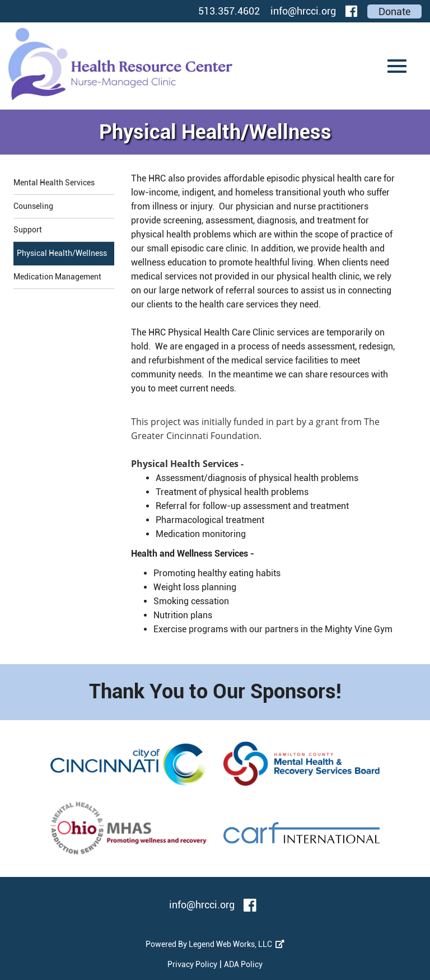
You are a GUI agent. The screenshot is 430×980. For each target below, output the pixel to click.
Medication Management (57, 277)
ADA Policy (243, 964)
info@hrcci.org (303, 11)
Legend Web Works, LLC (237, 944)
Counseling (33, 206)
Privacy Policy (192, 964)
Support (28, 230)
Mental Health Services (54, 183)
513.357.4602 (229, 11)
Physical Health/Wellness (62, 253)
